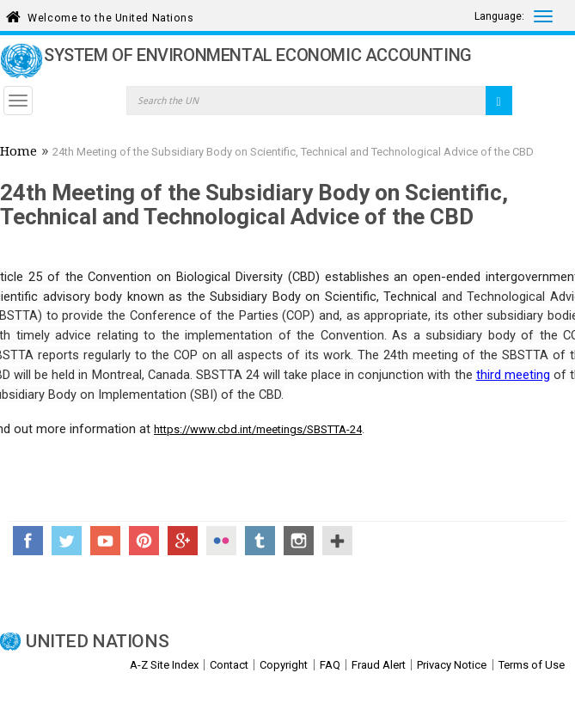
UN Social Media (337, 541)
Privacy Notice (452, 665)
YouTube (105, 541)
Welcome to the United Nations (110, 15)
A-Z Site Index (164, 665)
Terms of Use (532, 665)
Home (18, 153)
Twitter (67, 541)
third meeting (513, 375)
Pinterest (144, 541)
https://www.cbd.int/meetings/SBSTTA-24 (258, 429)
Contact (229, 665)
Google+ (183, 541)
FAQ (330, 665)
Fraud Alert (379, 665)
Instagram (299, 541)
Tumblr (260, 541)
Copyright (284, 665)
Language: (499, 16)
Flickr (221, 541)
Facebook (28, 541)
